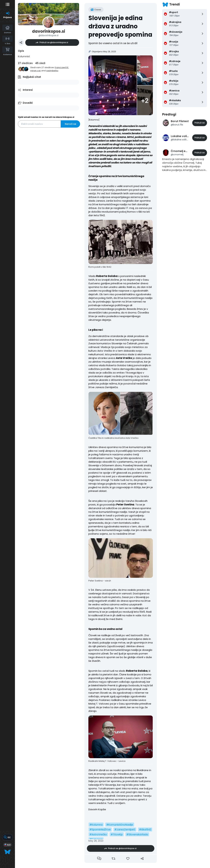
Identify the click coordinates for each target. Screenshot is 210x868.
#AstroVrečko (98, 834)
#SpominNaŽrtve (100, 829)
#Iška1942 (145, 829)
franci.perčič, (62, 67)
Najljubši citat (32, 77)
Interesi (28, 90)
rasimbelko (52, 71)
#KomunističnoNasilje (120, 825)
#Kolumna (96, 825)
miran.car (36, 71)
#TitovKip (117, 834)
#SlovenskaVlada (137, 834)
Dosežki (28, 103)
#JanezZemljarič (125, 829)
